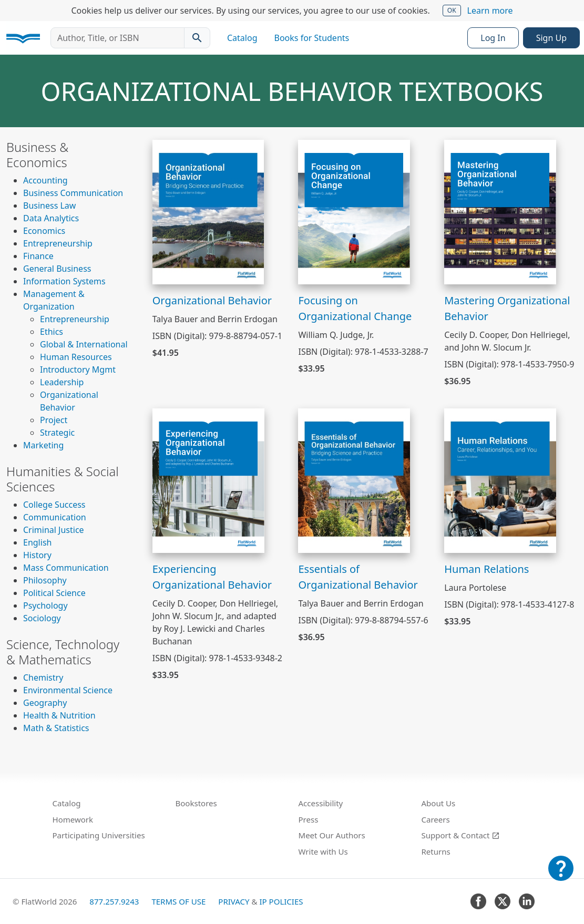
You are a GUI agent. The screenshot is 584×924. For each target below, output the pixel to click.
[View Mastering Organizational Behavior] (500, 211)
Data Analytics (51, 218)
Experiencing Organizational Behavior (212, 577)
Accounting (45, 180)
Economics (44, 231)
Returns (436, 851)
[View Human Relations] (500, 480)
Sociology (42, 618)
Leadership (62, 382)
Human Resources (76, 357)
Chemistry (43, 677)
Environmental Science (68, 690)
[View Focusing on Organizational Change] (354, 211)
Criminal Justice (54, 530)
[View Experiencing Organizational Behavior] (208, 480)
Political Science (54, 593)
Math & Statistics (56, 728)
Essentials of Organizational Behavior (358, 577)
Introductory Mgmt (78, 369)
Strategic (57, 433)
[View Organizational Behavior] (208, 211)
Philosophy (45, 580)
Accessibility (321, 803)
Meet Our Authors (332, 835)
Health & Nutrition (59, 715)
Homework (73, 819)
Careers (436, 819)
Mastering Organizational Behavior (507, 308)
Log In (493, 38)
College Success (54, 505)
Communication (55, 517)
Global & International (84, 344)
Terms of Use (178, 901)
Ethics (52, 332)
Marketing (43, 445)
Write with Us (323, 851)
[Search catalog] (197, 38)
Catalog (242, 38)
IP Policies (281, 901)
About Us (439, 803)
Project (54, 420)
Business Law (49, 206)
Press (309, 819)
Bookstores (196, 803)
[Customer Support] (561, 876)
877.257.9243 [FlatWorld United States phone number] (114, 901)
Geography (45, 703)
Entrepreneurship (58, 243)
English (37, 542)
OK (452, 10)
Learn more (490, 11)
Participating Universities (99, 835)
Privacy (234, 901)
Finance (38, 256)
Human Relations (486, 569)
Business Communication (73, 193)
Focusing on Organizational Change (355, 308)
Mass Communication (66, 568)
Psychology (45, 605)
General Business (57, 269)
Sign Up (551, 38)
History (37, 555)
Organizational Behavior (212, 300)
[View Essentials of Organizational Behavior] (354, 480)
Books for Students (312, 38)
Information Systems (64, 281)
